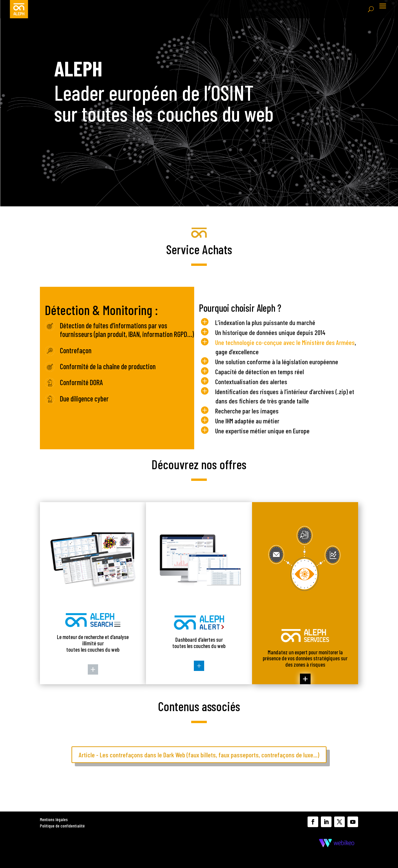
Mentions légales (54, 819)
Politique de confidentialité (62, 826)
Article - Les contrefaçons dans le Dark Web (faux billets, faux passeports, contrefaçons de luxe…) (199, 755)
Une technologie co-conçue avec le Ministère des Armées (285, 342)
